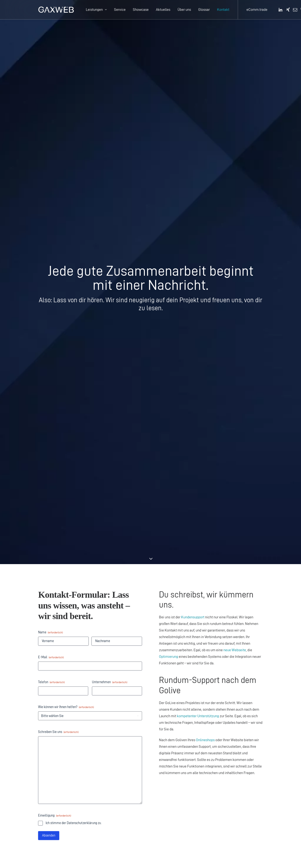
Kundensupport (193, 221)
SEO (162, 744)
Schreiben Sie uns (58, 336)
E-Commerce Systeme (233, 550)
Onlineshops (205, 344)
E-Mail (51, 261)
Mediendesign (170, 718)
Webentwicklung (240, 543)
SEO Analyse (169, 698)
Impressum (208, 692)
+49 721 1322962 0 (58, 777)
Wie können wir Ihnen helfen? (66, 311)
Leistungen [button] (96, 10)
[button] (281, 10)
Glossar (204, 10)
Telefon (51, 286)
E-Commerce (169, 810)
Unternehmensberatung (177, 692)
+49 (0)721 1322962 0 (181, 519)
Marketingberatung (174, 685)
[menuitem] (96, 10)
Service (120, 10)
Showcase (141, 10)
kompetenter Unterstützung (198, 320)
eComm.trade (257, 10)
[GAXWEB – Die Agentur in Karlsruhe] (56, 10)
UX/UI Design (169, 705)
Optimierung (168, 261)
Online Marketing (228, 537)
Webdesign (167, 711)
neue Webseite (235, 254)
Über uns (184, 10)
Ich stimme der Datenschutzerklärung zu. (74, 427)
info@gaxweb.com (184, 533)
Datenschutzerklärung (216, 685)
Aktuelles (163, 10)
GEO (162, 738)
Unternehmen (110, 286)
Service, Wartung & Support (167, 823)
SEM (162, 751)
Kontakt (223, 10)
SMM (163, 758)
